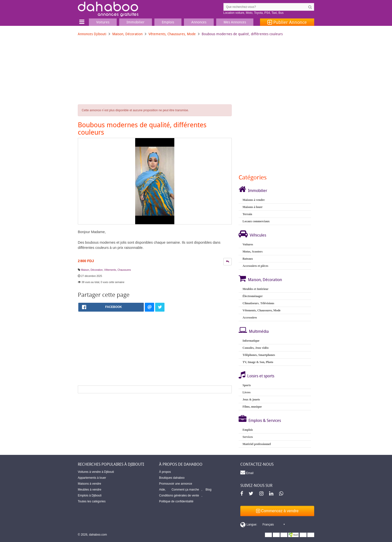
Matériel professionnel (257, 444)
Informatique (251, 341)
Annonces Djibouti (92, 34)
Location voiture (234, 13)
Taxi (274, 13)
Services (248, 437)
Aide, (162, 490)
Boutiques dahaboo (172, 478)
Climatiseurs (251, 303)
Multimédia (259, 331)
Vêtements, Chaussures (118, 270)
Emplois (248, 430)
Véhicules (258, 235)
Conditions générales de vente (179, 495)
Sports (247, 385)
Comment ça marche (185, 490)
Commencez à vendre (277, 511)
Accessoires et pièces (255, 266)
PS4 (267, 13)
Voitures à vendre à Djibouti (96, 472)
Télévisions (267, 303)
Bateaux (248, 259)
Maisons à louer (253, 207)
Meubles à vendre (90, 490)
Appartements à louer (92, 478)
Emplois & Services (265, 420)
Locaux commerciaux (256, 221)
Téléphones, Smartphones (259, 355)
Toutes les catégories (92, 501)
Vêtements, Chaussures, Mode (172, 34)
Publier (287, 22)
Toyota (258, 13)
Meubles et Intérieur (255, 289)
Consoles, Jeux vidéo (256, 348)
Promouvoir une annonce (176, 484)
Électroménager (253, 296)
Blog (209, 490)
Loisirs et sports (261, 376)
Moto (249, 13)
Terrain (247, 214)
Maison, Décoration (127, 34)
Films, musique (252, 407)
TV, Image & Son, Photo (258, 362)
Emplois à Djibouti (90, 495)
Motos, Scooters (253, 252)
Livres (246, 392)
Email (247, 472)
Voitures (248, 244)
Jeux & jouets (251, 399)
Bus (281, 13)
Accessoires (250, 318)
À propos (165, 472)
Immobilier (258, 191)
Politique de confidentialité (176, 501)
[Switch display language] (262, 525)
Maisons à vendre (254, 200)
